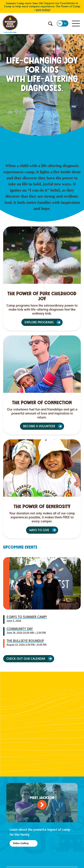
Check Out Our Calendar (26, 659)
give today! (43, 10)
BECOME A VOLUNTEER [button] (39, 426)
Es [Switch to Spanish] (65, 23)
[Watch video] (42, 805)
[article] (42, 279)
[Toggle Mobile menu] (76, 24)
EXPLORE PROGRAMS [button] (39, 322)
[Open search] (50, 24)
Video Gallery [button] (21, 843)
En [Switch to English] (60, 23)
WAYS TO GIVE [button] (39, 530)
